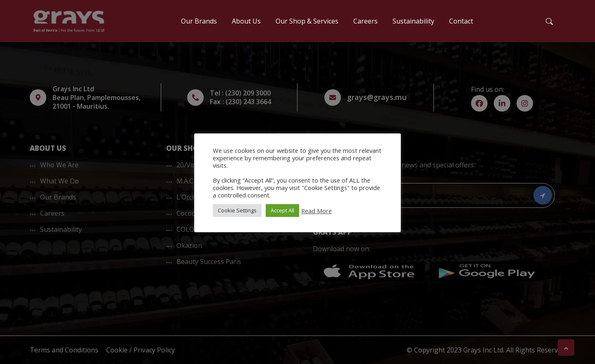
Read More (317, 211)
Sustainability (413, 21)
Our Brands (199, 21)
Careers (365, 21)
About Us (246, 21)
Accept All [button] (282, 210)
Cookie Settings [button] (237, 210)
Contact (461, 21)
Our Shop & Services (307, 21)
